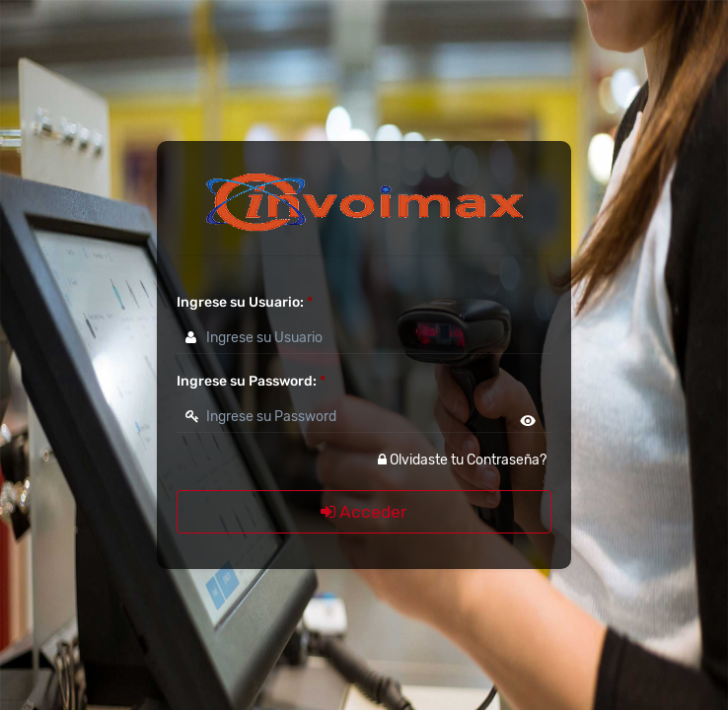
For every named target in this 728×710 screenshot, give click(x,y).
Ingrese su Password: (251, 381)
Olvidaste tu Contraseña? (462, 460)
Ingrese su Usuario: (245, 302)
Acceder (364, 512)
